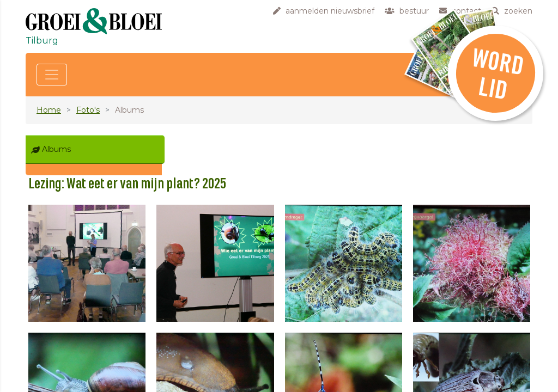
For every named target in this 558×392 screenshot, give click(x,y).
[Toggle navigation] (52, 75)
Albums (56, 149)
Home (49, 110)
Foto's (88, 110)
